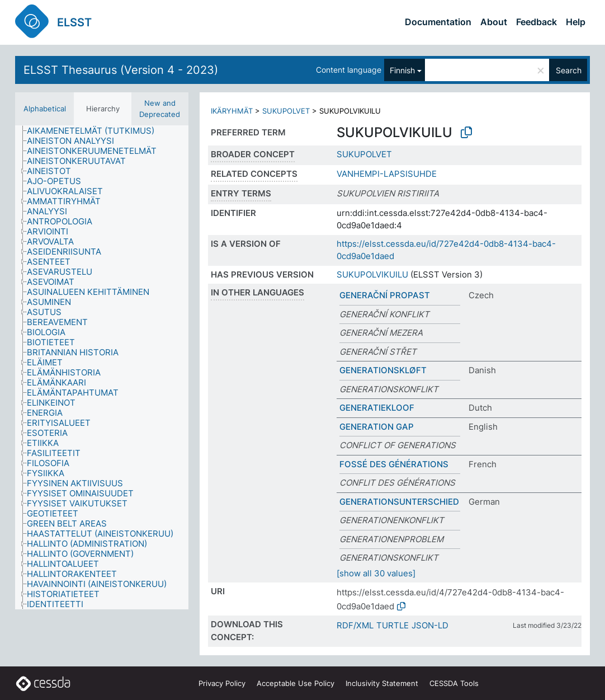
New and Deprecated (160, 109)
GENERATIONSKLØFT (383, 370)
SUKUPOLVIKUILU (372, 274)
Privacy (222, 683)
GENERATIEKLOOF (377, 408)
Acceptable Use (296, 683)
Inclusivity (382, 683)
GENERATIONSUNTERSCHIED (399, 502)
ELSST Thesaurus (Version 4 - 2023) (121, 70)
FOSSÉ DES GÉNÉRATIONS (394, 464)
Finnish (402, 70)
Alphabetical (45, 109)
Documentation (438, 22)
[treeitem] (95, 131)
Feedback (537, 22)
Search (569, 70)
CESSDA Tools (454, 683)
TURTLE (393, 625)
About (494, 22)
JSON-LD (430, 625)
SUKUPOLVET (286, 111)
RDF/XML (355, 625)
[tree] (102, 367)
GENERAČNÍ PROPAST (385, 295)
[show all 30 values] (376, 573)
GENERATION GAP (377, 427)
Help (576, 22)
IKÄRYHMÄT (232, 111)
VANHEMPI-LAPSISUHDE (387, 174)
